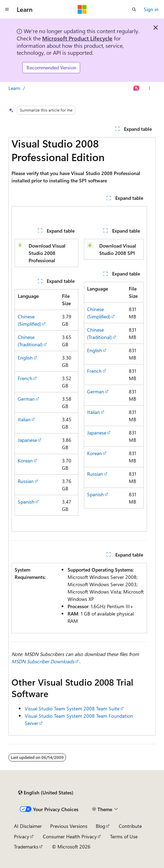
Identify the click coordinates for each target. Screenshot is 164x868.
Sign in (151, 9)
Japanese (27, 440)
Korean (25, 461)
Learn (14, 88)
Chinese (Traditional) (30, 341)
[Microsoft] (82, 9)
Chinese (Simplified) (29, 320)
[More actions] (150, 88)
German (26, 399)
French (25, 378)
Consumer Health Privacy (70, 836)
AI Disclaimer (28, 826)
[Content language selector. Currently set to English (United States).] (46, 793)
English (25, 358)
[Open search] (134, 9)
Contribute (130, 826)
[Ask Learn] (137, 88)
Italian (24, 419)
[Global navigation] (7, 9)
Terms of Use (124, 836)
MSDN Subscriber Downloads (43, 661)
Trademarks (26, 847)
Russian (26, 481)
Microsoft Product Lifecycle (77, 38)
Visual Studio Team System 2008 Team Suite (72, 708)
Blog (100, 826)
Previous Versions (69, 826)
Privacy (22, 836)
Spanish (26, 502)
